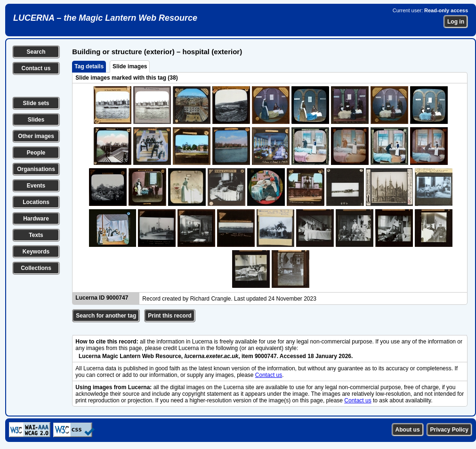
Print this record (170, 316)
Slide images (130, 66)
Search (36, 52)
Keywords (36, 252)
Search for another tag (106, 316)
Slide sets (36, 103)
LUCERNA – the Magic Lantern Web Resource (105, 18)
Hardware (36, 219)
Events (36, 186)
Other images (36, 136)
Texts (36, 235)
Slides (36, 120)
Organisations (36, 169)
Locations (36, 202)
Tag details (89, 66)
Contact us (36, 68)
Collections (36, 268)
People (36, 153)
